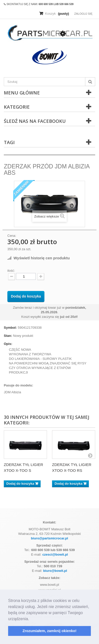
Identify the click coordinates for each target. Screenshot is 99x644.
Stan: (8, 336)
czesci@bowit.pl (55, 554)
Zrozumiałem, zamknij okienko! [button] (50, 631)
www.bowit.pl (49, 585)
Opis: (8, 344)
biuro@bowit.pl (55, 571)
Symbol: (10, 328)
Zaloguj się (83, 14)
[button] (31, 619)
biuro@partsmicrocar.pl (49, 538)
